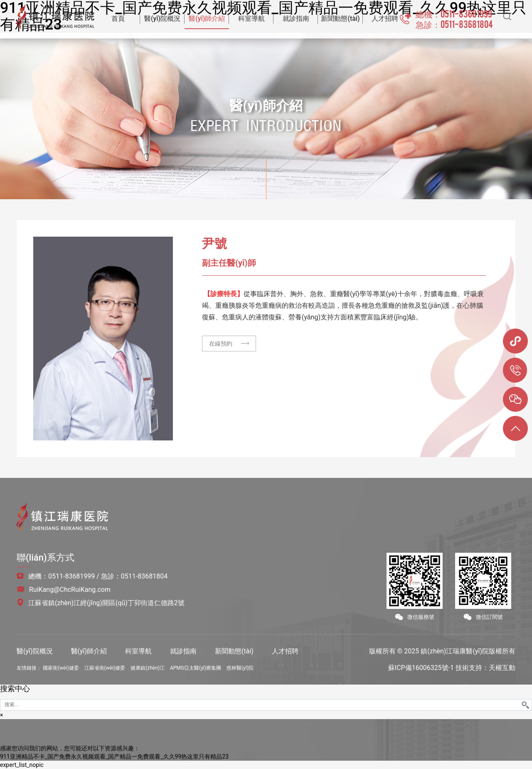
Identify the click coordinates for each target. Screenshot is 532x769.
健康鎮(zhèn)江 (148, 668)
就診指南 (183, 651)
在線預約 (229, 344)
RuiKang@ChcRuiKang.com (70, 590)
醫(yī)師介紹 (89, 651)
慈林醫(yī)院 (240, 668)
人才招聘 (285, 651)
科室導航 (138, 651)
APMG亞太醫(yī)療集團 (196, 668)
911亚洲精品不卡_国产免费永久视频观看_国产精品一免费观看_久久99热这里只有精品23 (114, 757)
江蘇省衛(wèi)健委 (105, 668)
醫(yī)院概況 (35, 651)
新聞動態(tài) (234, 651)
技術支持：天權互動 (485, 668)
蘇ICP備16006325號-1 (421, 668)
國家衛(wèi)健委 (61, 668)
